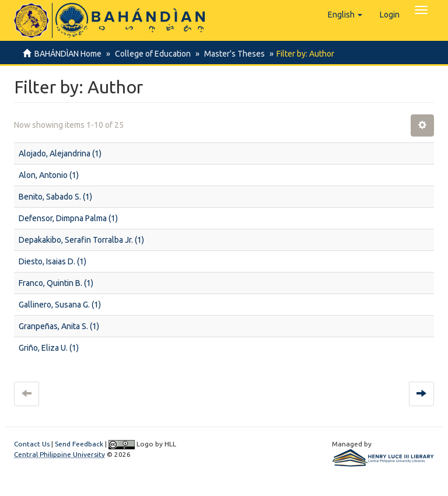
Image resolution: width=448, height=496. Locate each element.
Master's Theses (231, 54)
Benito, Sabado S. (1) (55, 197)
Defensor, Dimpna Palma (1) (68, 218)
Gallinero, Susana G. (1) (60, 305)
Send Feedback (79, 444)
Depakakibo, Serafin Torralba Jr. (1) (81, 240)
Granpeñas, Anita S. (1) (59, 326)
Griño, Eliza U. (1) (49, 348)
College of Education (151, 54)
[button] (345, 15)
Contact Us (32, 444)
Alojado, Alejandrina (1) (60, 153)
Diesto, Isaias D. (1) (52, 261)
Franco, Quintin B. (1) (56, 283)
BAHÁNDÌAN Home (68, 54)
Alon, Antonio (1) (49, 175)
